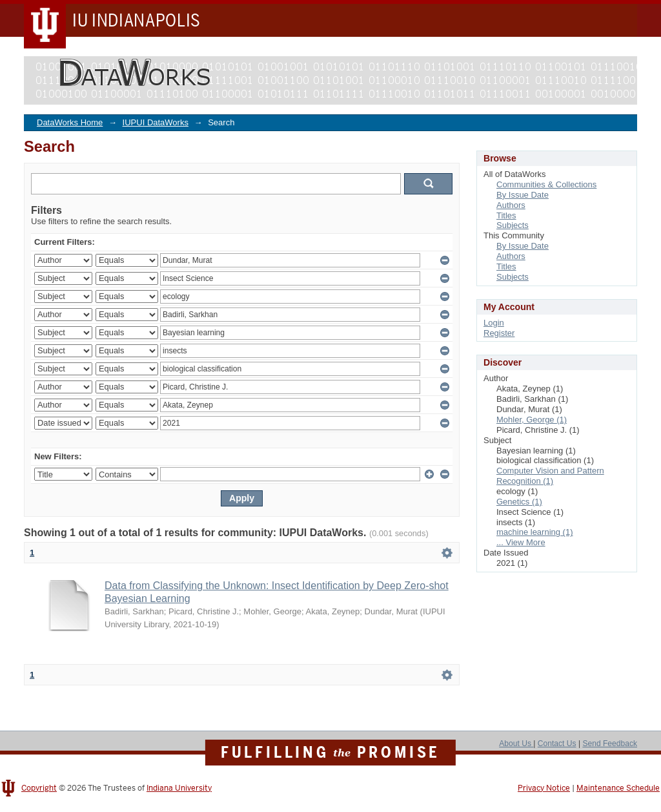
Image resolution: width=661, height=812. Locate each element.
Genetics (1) (519, 502)
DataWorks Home (70, 122)
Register (499, 333)
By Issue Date (523, 195)
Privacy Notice (544, 788)
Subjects (513, 225)
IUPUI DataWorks (156, 122)
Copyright (39, 788)
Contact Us (557, 744)
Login (494, 323)
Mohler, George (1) (532, 420)
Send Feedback (610, 744)
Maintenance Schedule (618, 788)
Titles (506, 215)
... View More (521, 542)
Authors (511, 205)
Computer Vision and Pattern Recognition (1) (550, 476)
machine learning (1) (535, 532)
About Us (516, 744)
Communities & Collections (546, 184)
